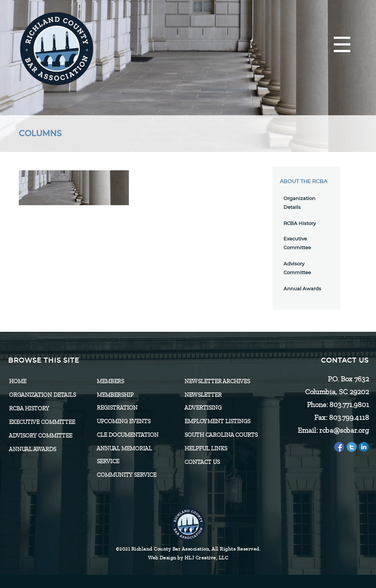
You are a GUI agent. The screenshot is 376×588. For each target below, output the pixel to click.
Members (110, 381)
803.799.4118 (349, 418)
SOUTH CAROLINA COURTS (221, 435)
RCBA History (300, 224)
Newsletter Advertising (203, 401)
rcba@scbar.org (344, 430)
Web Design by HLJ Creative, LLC (188, 558)
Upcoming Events (123, 421)
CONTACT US (202, 462)
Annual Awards (302, 289)
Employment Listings (217, 421)
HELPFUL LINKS (206, 449)
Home (17, 381)
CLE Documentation (127, 435)
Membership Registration (117, 401)
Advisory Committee (40, 436)
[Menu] (342, 45)
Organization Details (42, 395)
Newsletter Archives (217, 381)
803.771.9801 (349, 405)
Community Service (126, 475)
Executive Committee (42, 422)
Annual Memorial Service (124, 455)
